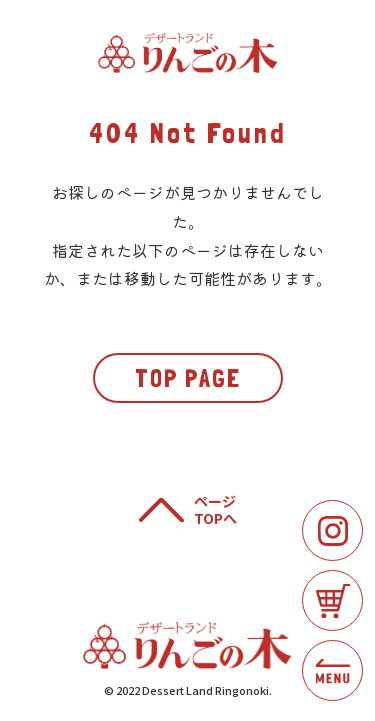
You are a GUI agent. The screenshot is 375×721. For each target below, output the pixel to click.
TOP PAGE (188, 378)
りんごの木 (188, 53)
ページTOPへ (215, 510)
